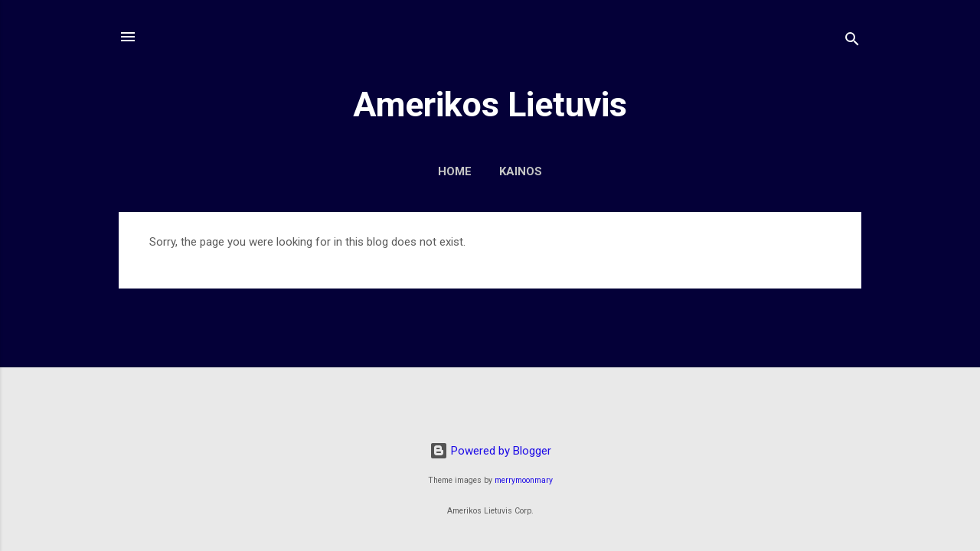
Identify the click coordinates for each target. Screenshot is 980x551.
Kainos (521, 171)
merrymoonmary (524, 480)
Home (455, 171)
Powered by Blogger (490, 451)
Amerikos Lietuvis (490, 104)
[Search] (852, 42)
